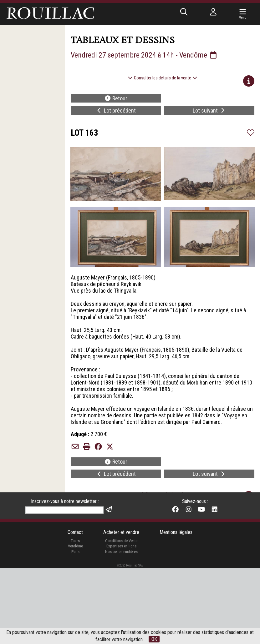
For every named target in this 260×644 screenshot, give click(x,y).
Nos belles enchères (121, 627)
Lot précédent (116, 111)
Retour (116, 98)
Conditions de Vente (121, 616)
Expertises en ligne (121, 622)
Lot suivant (209, 111)
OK (154, 639)
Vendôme (75, 622)
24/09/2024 (131, 530)
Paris (75, 627)
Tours (75, 616)
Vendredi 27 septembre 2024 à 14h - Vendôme (144, 55)
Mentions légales (176, 608)
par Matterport (137, 538)
